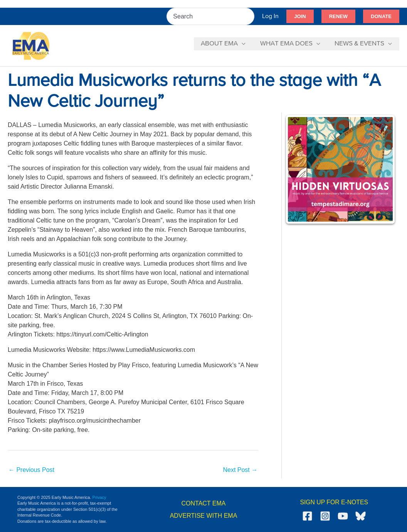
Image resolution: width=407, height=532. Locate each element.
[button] (300, 17)
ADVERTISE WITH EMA (204, 516)
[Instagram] (325, 516)
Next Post (240, 470)
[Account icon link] (270, 16)
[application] (245, 44)
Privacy (99, 497)
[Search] (249, 16)
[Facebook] (307, 516)
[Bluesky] (361, 516)
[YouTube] (343, 516)
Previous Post (31, 470)
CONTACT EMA (204, 503)
